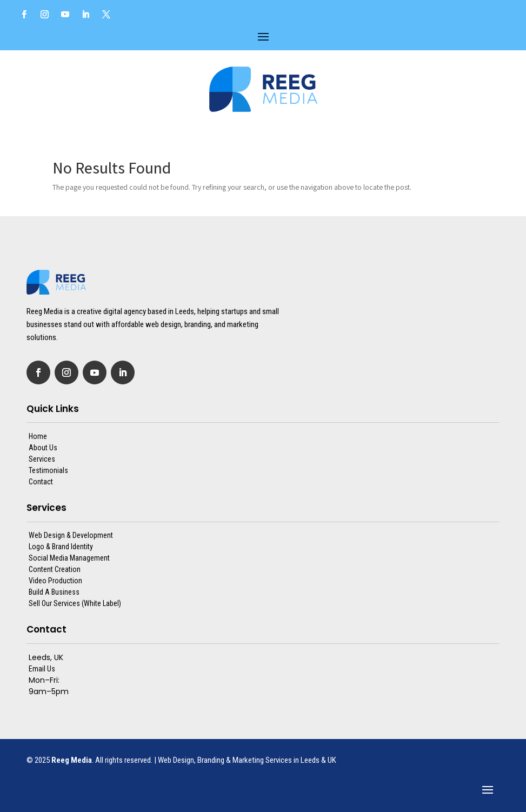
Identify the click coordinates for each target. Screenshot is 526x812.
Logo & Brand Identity (61, 547)
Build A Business (54, 592)
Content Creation (55, 569)
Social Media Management (69, 558)
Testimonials (48, 470)
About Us (43, 448)
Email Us (42, 669)
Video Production (55, 581)
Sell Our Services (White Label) (75, 603)
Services (42, 459)
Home (38, 436)
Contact (41, 482)
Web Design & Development (71, 535)
